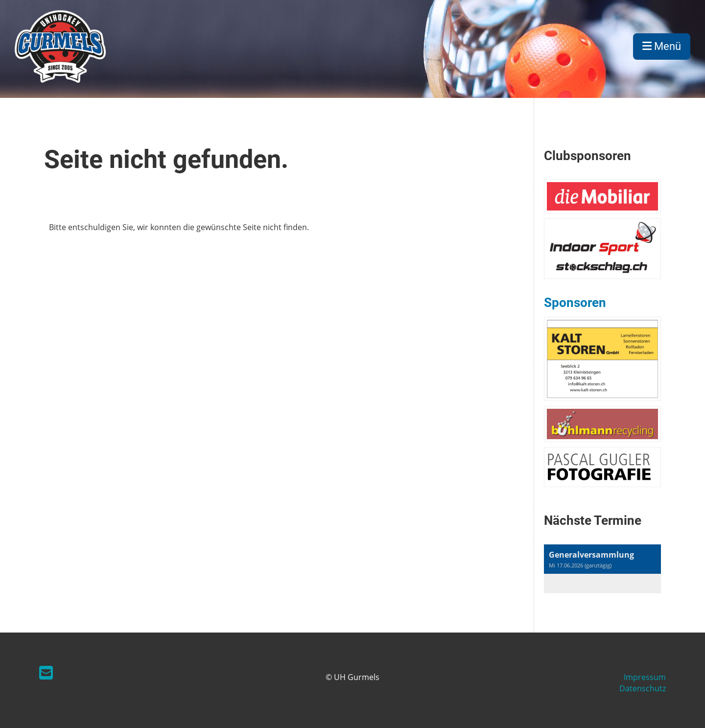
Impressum (645, 677)
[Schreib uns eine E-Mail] (46, 672)
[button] (602, 569)
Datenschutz (643, 688)
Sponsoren (575, 303)
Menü (662, 46)
